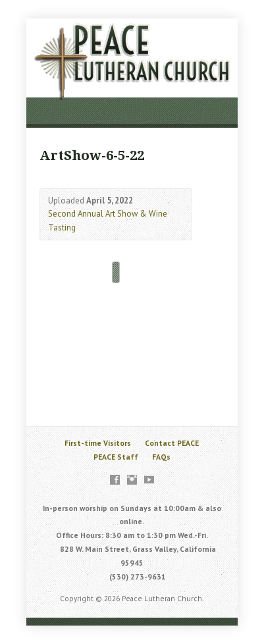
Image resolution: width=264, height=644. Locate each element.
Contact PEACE (172, 443)
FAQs (161, 457)
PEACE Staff (116, 457)
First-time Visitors (98, 443)
